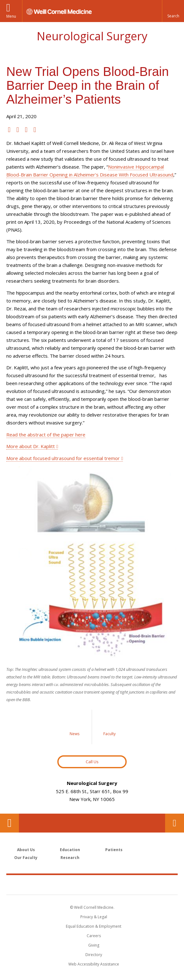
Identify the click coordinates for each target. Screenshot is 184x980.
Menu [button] (11, 16)
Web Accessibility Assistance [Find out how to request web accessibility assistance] (94, 964)
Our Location (9, 823)
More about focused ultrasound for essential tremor (63, 458)
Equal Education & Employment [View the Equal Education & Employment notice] (94, 926)
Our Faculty (26, 858)
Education (70, 850)
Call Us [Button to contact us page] (92, 762)
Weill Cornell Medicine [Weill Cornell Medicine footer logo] (92, 885)
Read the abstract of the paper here (46, 435)
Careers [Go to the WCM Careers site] (94, 936)
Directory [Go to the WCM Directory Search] (94, 955)
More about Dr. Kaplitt (31, 446)
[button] (173, 11)
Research (70, 858)
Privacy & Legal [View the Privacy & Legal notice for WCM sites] (94, 917)
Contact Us (175, 823)
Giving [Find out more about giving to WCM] (94, 945)
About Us (26, 850)
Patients (114, 850)
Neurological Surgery (92, 36)
